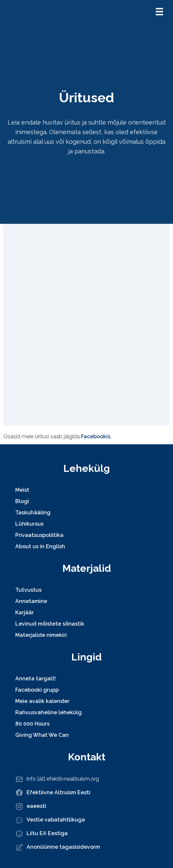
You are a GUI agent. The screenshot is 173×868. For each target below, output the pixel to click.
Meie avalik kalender (42, 701)
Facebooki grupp (37, 690)
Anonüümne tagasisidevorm (63, 847)
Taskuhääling (33, 513)
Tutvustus (28, 590)
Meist (22, 490)
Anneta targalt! (36, 679)
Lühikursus (29, 524)
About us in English (40, 546)
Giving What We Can (42, 735)
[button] (159, 12)
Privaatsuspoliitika (39, 535)
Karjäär (25, 612)
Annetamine (31, 601)
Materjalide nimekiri (41, 635)
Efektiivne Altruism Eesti (58, 792)
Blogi (22, 501)
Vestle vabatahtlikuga (56, 820)
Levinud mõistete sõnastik (50, 624)
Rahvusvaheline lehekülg (48, 712)
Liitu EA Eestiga (47, 833)
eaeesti (36, 806)
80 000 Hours (32, 724)
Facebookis (96, 436)
